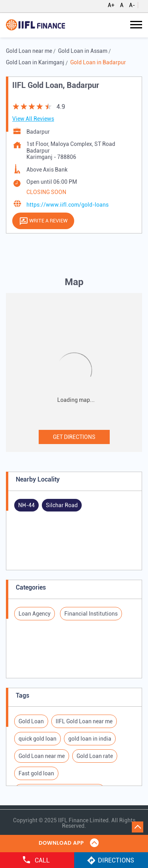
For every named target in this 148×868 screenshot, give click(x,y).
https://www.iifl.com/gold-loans (67, 205)
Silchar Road (62, 505)
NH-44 (26, 505)
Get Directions (74, 437)
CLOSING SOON (46, 192)
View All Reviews (33, 119)
